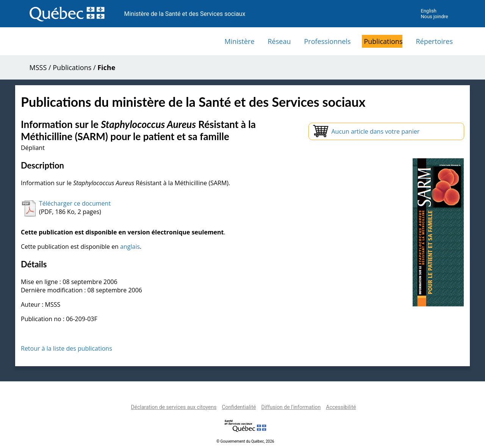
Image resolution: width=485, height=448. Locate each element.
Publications (383, 41)
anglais (130, 247)
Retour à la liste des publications (66, 348)
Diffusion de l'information (291, 407)
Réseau (279, 41)
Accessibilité (341, 407)
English (428, 11)
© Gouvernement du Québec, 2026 (245, 441)
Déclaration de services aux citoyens (174, 407)
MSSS (38, 67)
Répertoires (434, 41)
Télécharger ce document (75, 203)
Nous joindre (434, 16)
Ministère (240, 41)
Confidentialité (239, 407)
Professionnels (327, 41)
